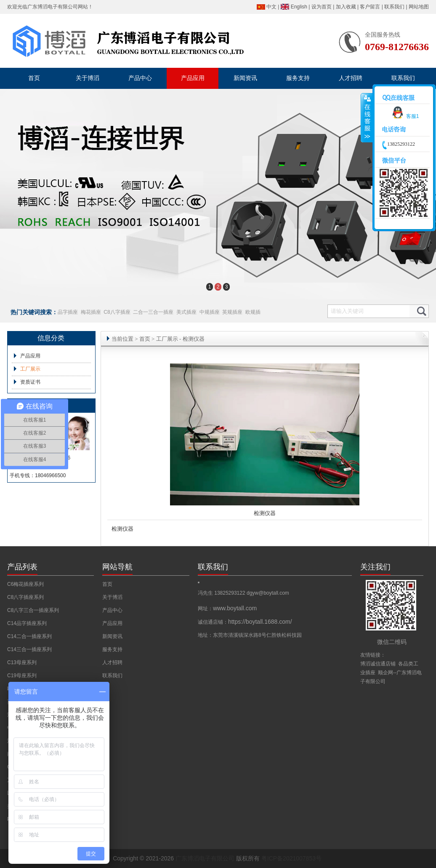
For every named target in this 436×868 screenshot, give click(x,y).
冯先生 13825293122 (222, 593)
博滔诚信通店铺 (378, 664)
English (299, 7)
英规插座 (232, 312)
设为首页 (322, 7)
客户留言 (370, 7)
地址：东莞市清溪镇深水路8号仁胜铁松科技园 (250, 635)
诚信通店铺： (245, 622)
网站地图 (419, 7)
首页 (145, 339)
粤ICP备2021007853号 (291, 858)
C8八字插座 (117, 312)
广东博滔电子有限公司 (53, 7)
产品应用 (30, 356)
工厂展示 (30, 369)
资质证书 (30, 382)
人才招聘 (112, 662)
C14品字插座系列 (27, 623)
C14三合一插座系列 (29, 649)
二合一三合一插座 (153, 312)
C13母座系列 (22, 662)
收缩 (367, 118)
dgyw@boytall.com (268, 593)
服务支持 (112, 649)
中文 (271, 7)
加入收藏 (346, 7)
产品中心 (112, 610)
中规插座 (210, 312)
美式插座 (186, 312)
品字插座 (68, 312)
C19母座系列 (22, 676)
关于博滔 (112, 597)
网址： (227, 609)
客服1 (404, 116)
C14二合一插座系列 (29, 636)
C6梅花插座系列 (25, 584)
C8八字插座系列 (25, 597)
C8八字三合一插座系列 (33, 610)
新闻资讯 (112, 636)
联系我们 (394, 7)
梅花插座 (91, 312)
